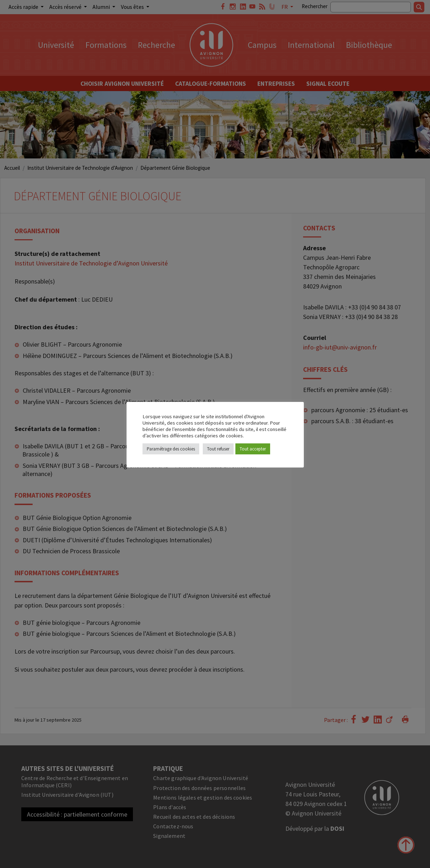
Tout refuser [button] (218, 449)
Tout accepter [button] (253, 449)
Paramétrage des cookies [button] (171, 449)
